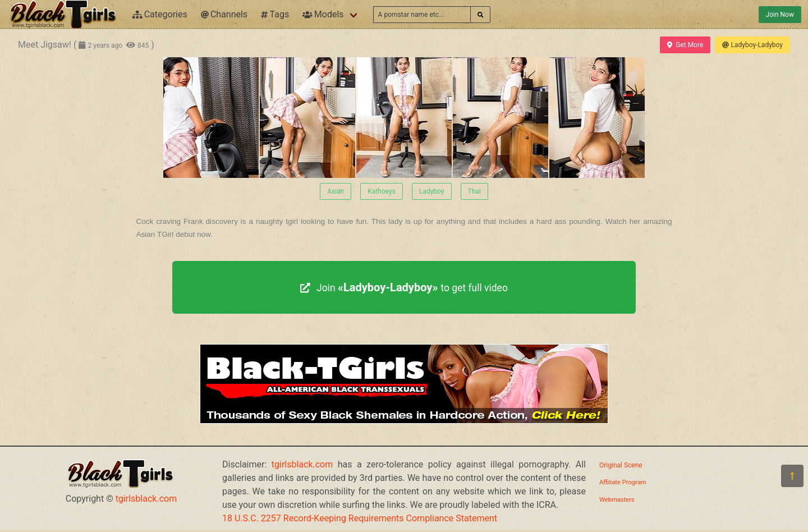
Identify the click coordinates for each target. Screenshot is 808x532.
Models (323, 14)
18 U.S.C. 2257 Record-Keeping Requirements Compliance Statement (360, 518)
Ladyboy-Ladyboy (752, 45)
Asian (336, 191)
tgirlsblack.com (146, 499)
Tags (275, 14)
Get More (685, 45)
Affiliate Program (623, 482)
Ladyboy (432, 191)
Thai (474, 191)
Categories (160, 14)
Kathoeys (382, 191)
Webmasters (617, 500)
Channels (224, 14)
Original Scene (621, 465)
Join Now (780, 15)
